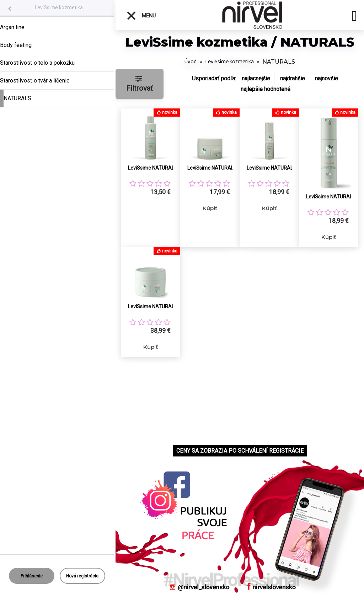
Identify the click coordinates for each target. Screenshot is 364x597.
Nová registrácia (82, 576)
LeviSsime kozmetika (59, 7)
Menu (141, 16)
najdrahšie (293, 78)
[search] (354, 17)
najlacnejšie (256, 78)
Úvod (190, 62)
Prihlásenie (32, 576)
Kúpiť (210, 208)
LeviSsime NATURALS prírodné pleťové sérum (277, 168)
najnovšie (326, 78)
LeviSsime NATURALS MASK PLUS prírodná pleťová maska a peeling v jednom (218, 168)
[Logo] (252, 15)
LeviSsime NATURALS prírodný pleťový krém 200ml (159, 307)
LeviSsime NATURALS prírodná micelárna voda (159, 168)
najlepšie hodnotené (266, 89)
